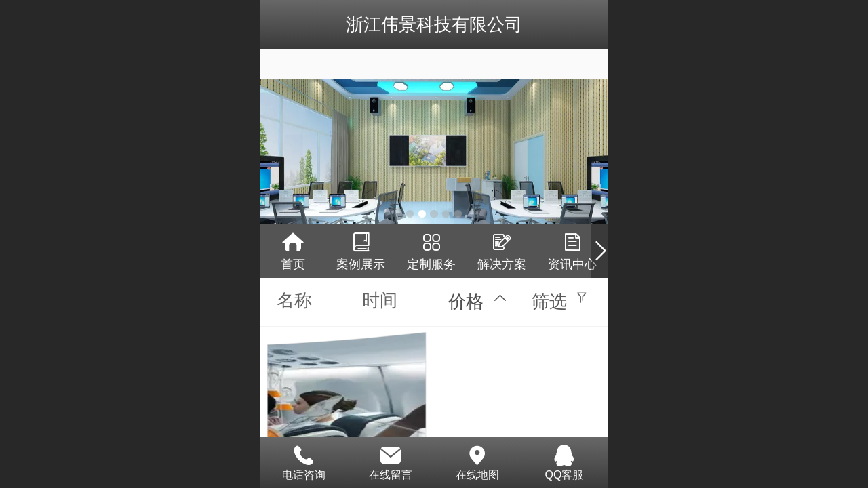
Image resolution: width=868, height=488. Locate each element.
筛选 (549, 302)
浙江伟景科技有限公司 (434, 24)
